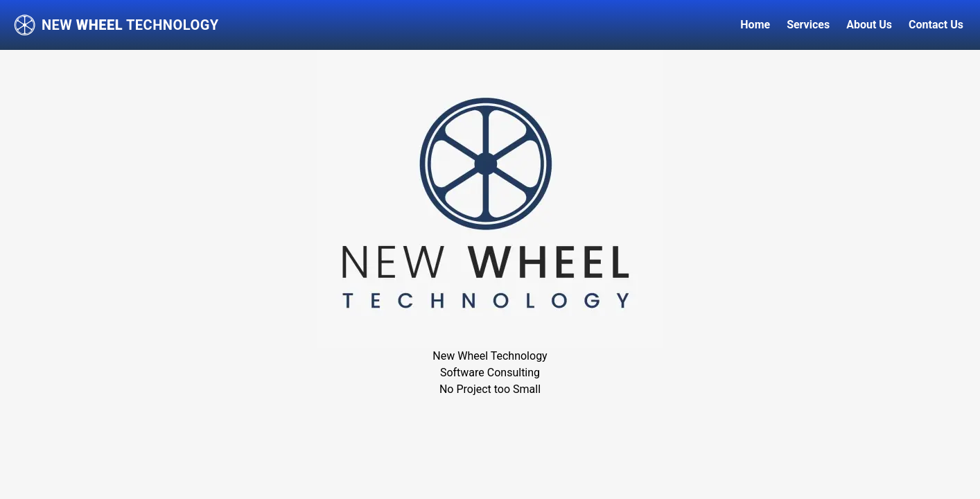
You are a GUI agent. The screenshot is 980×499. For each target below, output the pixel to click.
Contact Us (936, 25)
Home (755, 25)
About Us (869, 25)
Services (808, 25)
